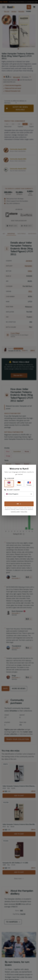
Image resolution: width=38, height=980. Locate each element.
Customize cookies (15, 512)
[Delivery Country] (19, 494)
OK (19, 504)
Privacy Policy (24, 512)
